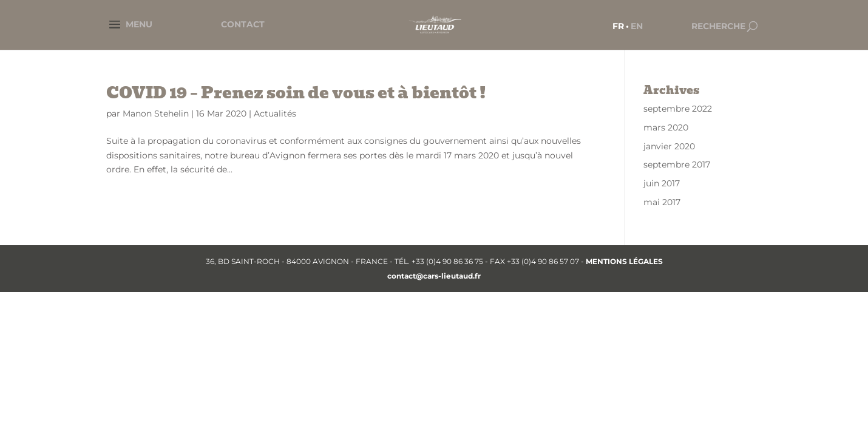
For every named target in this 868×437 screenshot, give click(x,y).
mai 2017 (662, 202)
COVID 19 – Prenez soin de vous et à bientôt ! (296, 93)
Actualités (275, 113)
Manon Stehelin (156, 113)
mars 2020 (666, 127)
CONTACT (243, 24)
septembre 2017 (677, 164)
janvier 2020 (669, 146)
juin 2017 (662, 183)
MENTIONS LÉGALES (624, 261)
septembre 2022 (678, 109)
